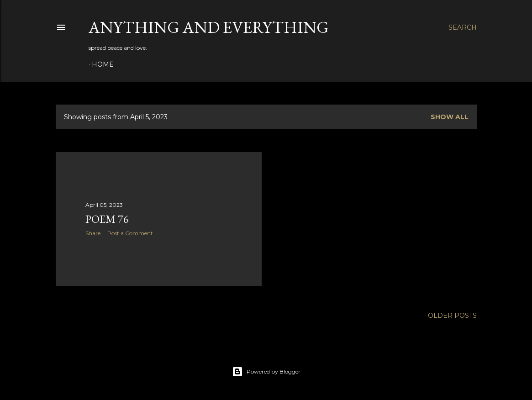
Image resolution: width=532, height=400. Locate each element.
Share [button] (93, 233)
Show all (450, 117)
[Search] (463, 27)
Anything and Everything (209, 27)
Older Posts (452, 316)
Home (103, 64)
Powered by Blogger (266, 372)
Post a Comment (130, 233)
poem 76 (107, 219)
